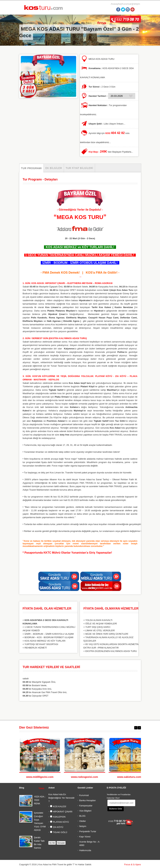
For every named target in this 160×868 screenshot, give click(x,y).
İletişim (83, 826)
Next (139, 728)
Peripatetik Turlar (88, 831)
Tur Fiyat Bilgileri (79, 168)
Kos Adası (27, 23)
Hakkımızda (85, 850)
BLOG (82, 816)
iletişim (137, 4)
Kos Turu (42, 23)
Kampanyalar (86, 806)
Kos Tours (87, 23)
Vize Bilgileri (85, 811)
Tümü (42, 788)
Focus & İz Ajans (133, 864)
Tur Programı (32, 168)
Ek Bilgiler (54, 168)
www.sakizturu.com (129, 777)
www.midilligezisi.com (40, 777)
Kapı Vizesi (58, 23)
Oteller (82, 821)
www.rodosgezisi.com (84, 777)
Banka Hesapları (87, 800)
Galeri (73, 23)
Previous (136, 728)
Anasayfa (115, 4)
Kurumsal (127, 4)
